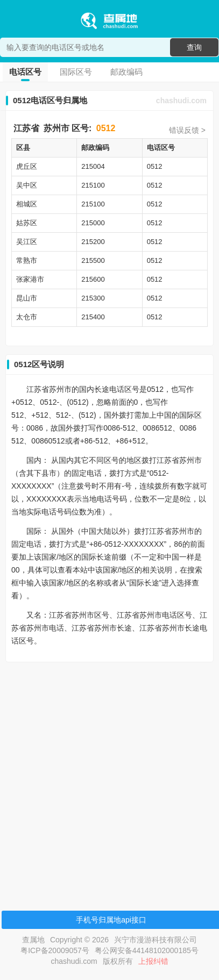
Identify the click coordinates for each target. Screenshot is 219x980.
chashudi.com (181, 101)
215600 (93, 279)
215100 (93, 185)
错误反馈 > (187, 130)
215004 (93, 166)
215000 (93, 223)
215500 (93, 260)
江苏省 (26, 128)
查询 (194, 47)
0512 (106, 128)
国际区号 (76, 72)
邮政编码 (126, 72)
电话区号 (25, 72)
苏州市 (56, 128)
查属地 (33, 940)
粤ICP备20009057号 (55, 950)
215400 (93, 317)
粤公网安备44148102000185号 (147, 950)
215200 (93, 242)
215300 (93, 298)
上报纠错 (153, 961)
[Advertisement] (108, 778)
